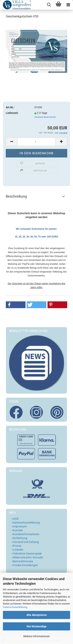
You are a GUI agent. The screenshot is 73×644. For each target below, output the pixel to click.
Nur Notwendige (37, 626)
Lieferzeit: (12, 113)
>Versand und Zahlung (25, 542)
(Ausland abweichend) (45, 117)
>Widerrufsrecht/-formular (28, 557)
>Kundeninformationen (26, 534)
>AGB (15, 519)
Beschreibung (16, 196)
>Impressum (19, 526)
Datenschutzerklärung (15, 607)
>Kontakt (17, 530)
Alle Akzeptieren (37, 615)
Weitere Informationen (36, 636)
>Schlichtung (20, 538)
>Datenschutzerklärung (26, 523)
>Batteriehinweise (22, 561)
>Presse (17, 546)
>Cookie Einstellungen (25, 565)
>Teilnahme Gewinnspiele (27, 554)
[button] (16, 305)
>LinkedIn (18, 550)
